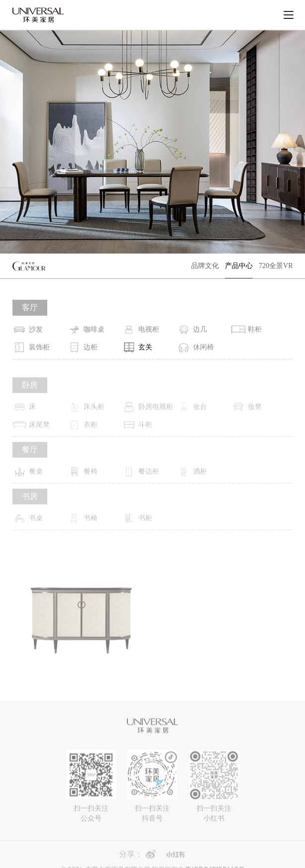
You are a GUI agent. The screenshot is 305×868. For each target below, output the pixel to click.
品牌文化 (205, 266)
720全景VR (276, 266)
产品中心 (239, 266)
